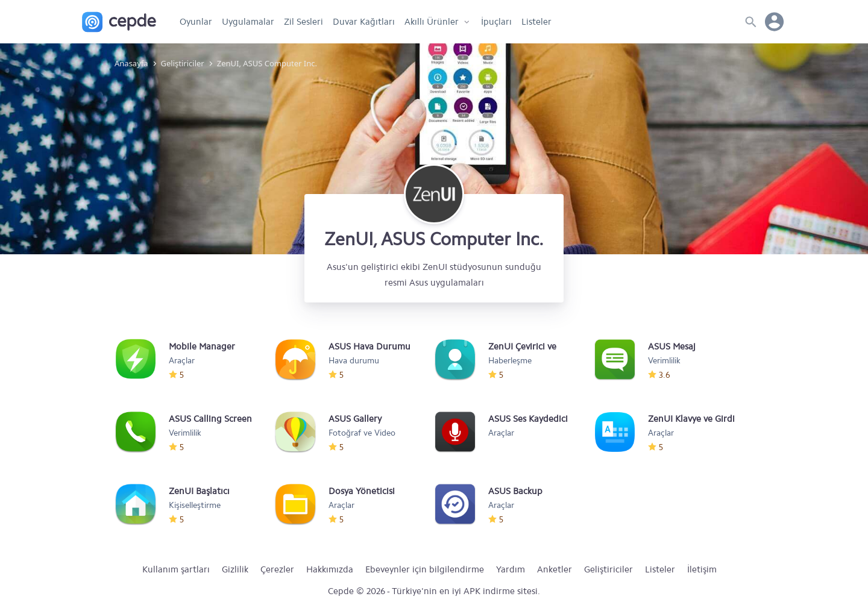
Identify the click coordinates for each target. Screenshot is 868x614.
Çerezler (277, 569)
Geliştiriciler (609, 569)
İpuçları (496, 22)
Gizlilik (235, 569)
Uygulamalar (248, 22)
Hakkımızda (330, 569)
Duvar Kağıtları (364, 22)
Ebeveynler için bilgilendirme (425, 569)
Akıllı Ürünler (432, 22)
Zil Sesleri (303, 22)
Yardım (511, 569)
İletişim (702, 569)
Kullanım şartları (176, 569)
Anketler (555, 569)
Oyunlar (196, 22)
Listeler (536, 22)
